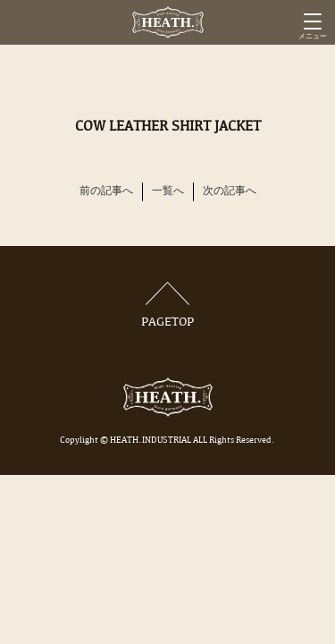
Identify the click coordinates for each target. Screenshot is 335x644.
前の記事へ (106, 191)
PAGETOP (168, 305)
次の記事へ (230, 191)
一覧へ (168, 191)
